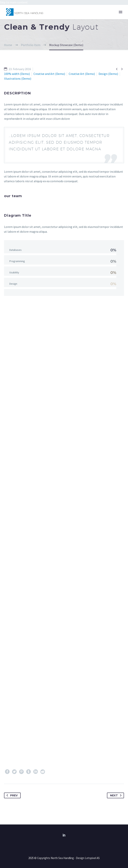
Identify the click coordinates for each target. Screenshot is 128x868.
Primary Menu (121, 12)
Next (117, 795)
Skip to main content (14, 2)
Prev (11, 795)
